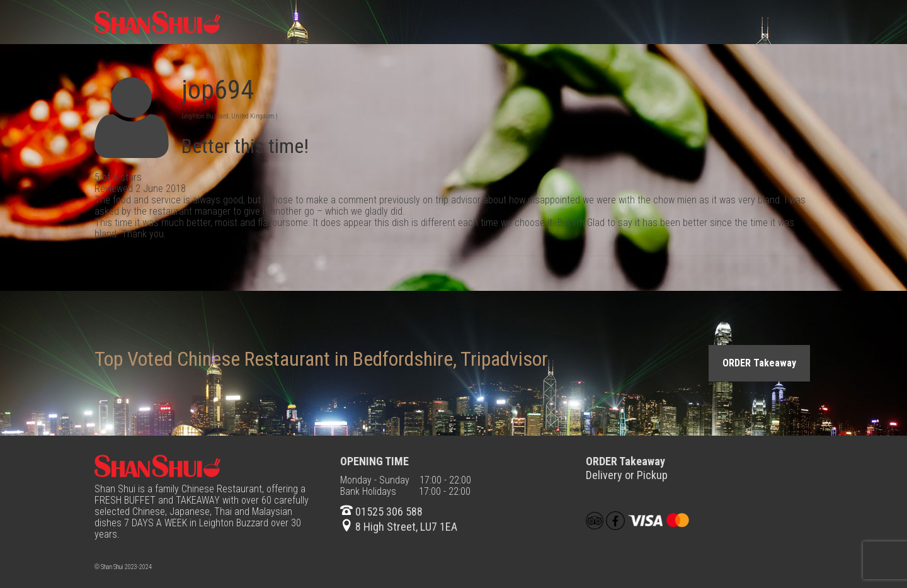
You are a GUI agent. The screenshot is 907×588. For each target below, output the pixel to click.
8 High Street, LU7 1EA (399, 527)
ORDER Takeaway (759, 363)
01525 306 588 (381, 512)
